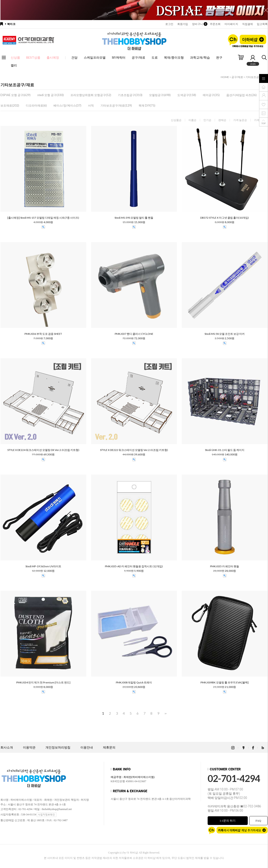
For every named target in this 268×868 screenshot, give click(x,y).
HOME (225, 77)
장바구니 (199, 24)
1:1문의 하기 (228, 821)
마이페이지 (231, 24)
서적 (91, 105)
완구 (219, 57)
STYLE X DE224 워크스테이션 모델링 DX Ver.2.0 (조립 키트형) (43, 450)
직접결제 (248, 24)
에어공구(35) (211, 95)
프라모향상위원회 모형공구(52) (91, 95)
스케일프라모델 (95, 57)
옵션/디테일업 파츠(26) (241, 95)
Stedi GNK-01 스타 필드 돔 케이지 (225, 450)
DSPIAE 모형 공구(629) (15, 95)
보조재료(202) (10, 105)
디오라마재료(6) (36, 105)
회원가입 (183, 24)
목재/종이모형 (174, 57)
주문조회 (215, 24)
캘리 (14, 65)
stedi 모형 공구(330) (50, 95)
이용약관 (29, 748)
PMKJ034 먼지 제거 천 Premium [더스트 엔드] (43, 683)
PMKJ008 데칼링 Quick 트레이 (134, 683)
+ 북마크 (10, 24)
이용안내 (87, 748)
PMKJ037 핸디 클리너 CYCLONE (134, 334)
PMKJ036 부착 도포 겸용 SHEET (43, 334)
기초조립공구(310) (130, 95)
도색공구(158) (187, 95)
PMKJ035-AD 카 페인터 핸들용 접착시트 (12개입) (134, 566)
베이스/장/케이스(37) (67, 105)
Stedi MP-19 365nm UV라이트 (43, 566)
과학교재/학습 (200, 57)
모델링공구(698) (160, 95)
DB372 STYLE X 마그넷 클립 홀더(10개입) (225, 218)
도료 (155, 57)
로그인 (169, 24)
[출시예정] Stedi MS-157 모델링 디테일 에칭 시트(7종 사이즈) (43, 218)
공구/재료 (138, 57)
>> (165, 713)
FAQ (258, 821)
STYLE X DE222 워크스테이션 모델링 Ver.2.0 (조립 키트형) (134, 450)
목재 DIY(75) (147, 105)
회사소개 (7, 748)
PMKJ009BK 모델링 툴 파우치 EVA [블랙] (225, 683)
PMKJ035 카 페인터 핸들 (225, 566)
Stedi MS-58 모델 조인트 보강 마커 (225, 334)
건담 (74, 57)
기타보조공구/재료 (257, 77)
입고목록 (262, 24)
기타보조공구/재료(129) (116, 105)
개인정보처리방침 (58, 748)
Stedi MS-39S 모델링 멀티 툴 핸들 (134, 218)
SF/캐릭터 (119, 57)
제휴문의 (109, 748)
